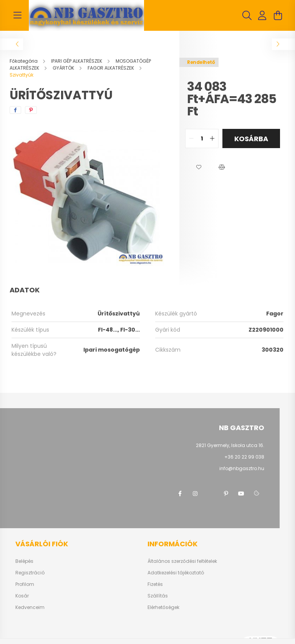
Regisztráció (30, 573)
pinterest (226, 494)
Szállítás (158, 596)
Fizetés (155, 584)
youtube (241, 494)
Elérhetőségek (163, 607)
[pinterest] (31, 110)
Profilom (25, 584)
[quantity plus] (212, 138)
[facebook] (15, 110)
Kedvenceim (30, 607)
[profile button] (262, 15)
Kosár (22, 596)
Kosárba (251, 139)
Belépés (24, 561)
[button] (199, 167)
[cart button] (278, 15)
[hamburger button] (17, 15)
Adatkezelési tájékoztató (176, 573)
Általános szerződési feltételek (182, 561)
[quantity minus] (191, 138)
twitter (210, 494)
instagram (195, 494)
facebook (180, 494)
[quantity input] (202, 138)
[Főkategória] (24, 61)
